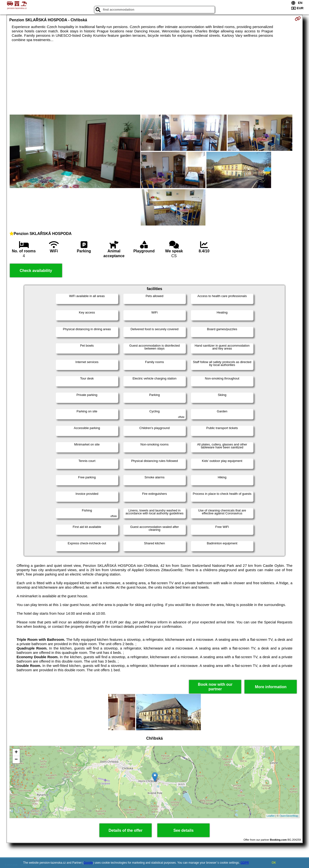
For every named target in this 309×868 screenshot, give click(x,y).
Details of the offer (126, 830)
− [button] (16, 760)
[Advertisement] (154, 78)
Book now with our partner (215, 687)
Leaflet (271, 816)
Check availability (36, 271)
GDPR (245, 863)
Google (88, 863)
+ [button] (16, 752)
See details (183, 830)
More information (271, 687)
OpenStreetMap (289, 816)
